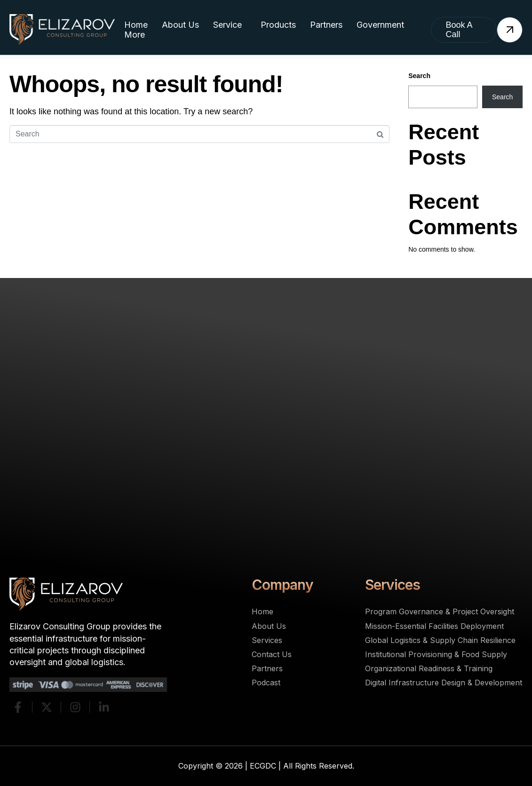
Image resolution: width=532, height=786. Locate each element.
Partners (326, 25)
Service (227, 25)
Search (419, 76)
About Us (180, 25)
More (135, 35)
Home (136, 25)
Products (278, 25)
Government (380, 25)
